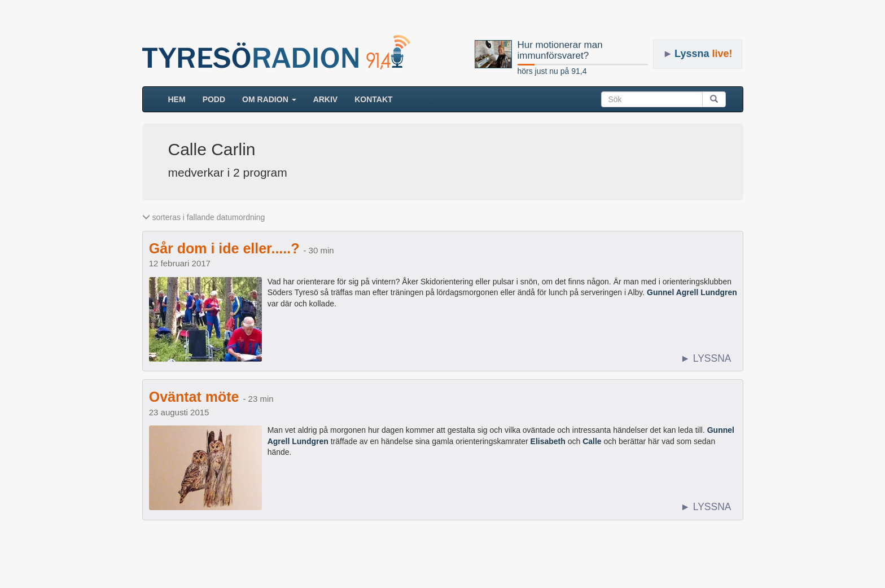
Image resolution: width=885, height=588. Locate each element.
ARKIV (326, 99)
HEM (181, 98)
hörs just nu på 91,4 (552, 71)
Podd (214, 99)
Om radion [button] (269, 99)
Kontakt (373, 99)
